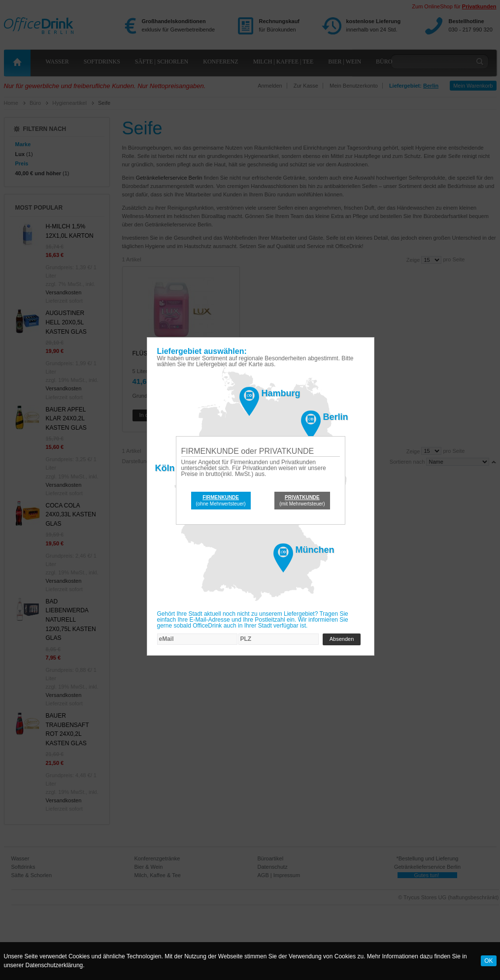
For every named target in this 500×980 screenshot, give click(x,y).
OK (488, 961)
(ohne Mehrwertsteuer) (221, 501)
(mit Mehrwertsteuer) (302, 501)
